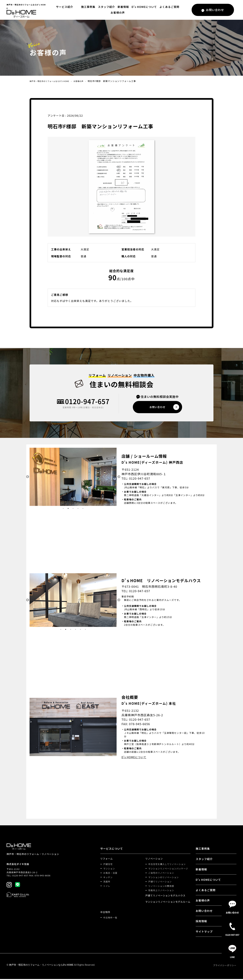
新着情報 (114, 10)
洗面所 (107, 883)
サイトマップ (204, 932)
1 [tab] (63, 509)
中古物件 (105, 913)
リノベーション (154, 860)
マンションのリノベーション (163, 878)
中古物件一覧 (110, 919)
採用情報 (201, 922)
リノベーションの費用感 (161, 887)
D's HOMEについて (135, 10)
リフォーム (107, 860)
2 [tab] (68, 509)
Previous (27, 478)
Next (119, 478)
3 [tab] (73, 509)
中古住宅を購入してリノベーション (167, 865)
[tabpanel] (73, 478)
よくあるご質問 (160, 10)
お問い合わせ (204, 912)
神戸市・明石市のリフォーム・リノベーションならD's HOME (41, 966)
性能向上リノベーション (161, 891)
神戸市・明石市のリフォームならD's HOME (53, 81)
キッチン (108, 878)
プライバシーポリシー (225, 966)
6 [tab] (85, 630)
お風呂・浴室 (110, 874)
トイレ (107, 887)
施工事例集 (79, 10)
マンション (109, 870)
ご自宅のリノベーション (161, 874)
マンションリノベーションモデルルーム (168, 903)
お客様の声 (180, 10)
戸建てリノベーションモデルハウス (165, 896)
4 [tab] (78, 509)
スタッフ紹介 (97, 10)
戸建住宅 (108, 865)
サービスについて (112, 850)
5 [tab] (83, 509)
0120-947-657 (87, 402)
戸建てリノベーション (160, 883)
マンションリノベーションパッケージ (168, 870)
